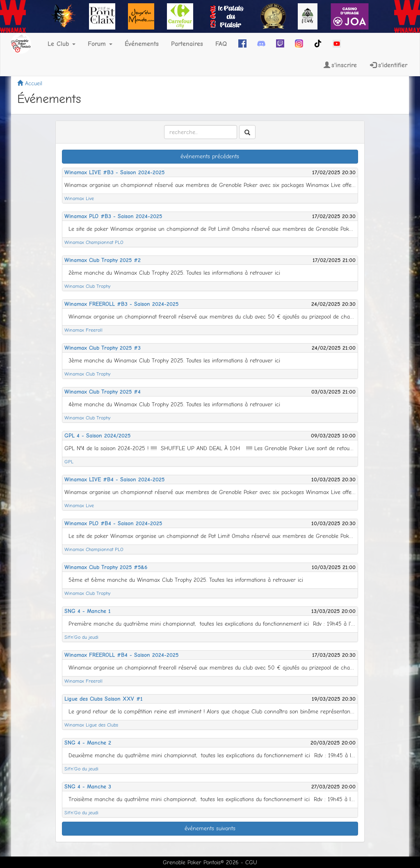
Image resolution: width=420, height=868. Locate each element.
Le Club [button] (62, 44)
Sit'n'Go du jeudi (81, 637)
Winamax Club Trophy (87, 286)
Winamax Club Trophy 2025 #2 (103, 260)
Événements (142, 44)
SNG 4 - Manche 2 (88, 743)
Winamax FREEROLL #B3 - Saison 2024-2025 (121, 304)
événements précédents (210, 156)
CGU (251, 862)
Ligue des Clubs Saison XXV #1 (104, 699)
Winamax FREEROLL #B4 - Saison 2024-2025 (121, 655)
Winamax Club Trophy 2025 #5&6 (106, 567)
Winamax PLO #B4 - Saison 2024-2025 (113, 523)
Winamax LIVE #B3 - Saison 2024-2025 (114, 172)
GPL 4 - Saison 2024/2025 (97, 436)
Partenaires (187, 44)
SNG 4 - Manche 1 (88, 611)
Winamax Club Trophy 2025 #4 (103, 392)
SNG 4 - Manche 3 (88, 787)
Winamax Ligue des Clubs (91, 725)
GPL (69, 462)
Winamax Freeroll (83, 330)
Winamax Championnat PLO (94, 242)
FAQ (221, 44)
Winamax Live (79, 198)
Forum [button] (100, 44)
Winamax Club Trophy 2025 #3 (103, 348)
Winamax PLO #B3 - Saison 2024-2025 (113, 216)
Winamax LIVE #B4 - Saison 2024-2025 (114, 480)
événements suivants (210, 828)
